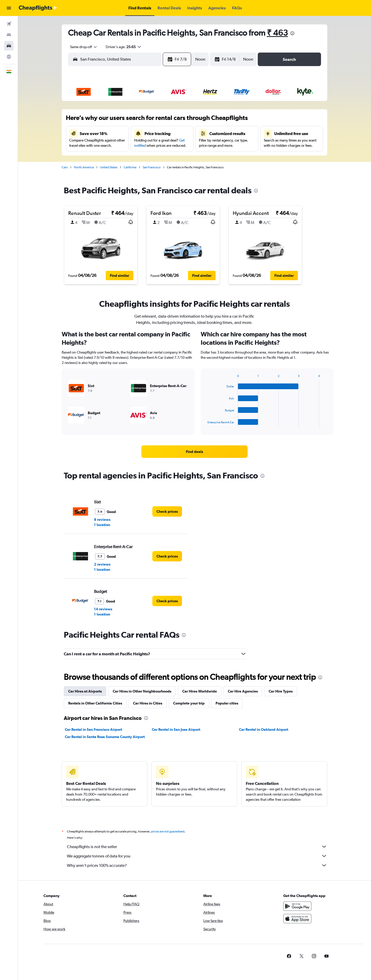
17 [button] (114, 145)
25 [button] (127, 158)
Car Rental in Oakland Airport (264, 729)
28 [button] (164, 158)
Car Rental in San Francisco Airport (93, 729)
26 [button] (139, 158)
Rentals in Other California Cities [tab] (95, 703)
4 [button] (127, 120)
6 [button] (152, 120)
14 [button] (164, 133)
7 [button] (164, 120)
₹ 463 (277, 33)
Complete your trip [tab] (189, 703)
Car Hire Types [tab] (281, 691)
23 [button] (102, 158)
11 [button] (127, 133)
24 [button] (114, 158)
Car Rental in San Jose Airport (176, 729)
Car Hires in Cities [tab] (148, 703)
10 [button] (114, 133)
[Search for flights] (9, 24)
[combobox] (82, 47)
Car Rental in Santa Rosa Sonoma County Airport (105, 737)
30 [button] (102, 170)
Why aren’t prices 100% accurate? (197, 865)
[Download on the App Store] (297, 919)
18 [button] (127, 145)
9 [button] (102, 133)
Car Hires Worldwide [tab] (200, 691)
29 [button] (177, 158)
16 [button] (102, 145)
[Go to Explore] (9, 57)
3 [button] (114, 120)
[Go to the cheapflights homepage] (38, 8)
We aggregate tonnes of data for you (197, 856)
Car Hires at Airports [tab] (85, 691)
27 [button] (152, 158)
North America (84, 167)
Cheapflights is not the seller (197, 847)
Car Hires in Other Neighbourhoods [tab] (142, 691)
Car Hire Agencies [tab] (243, 691)
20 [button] (152, 145)
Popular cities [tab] (227, 703)
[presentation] (292, 33)
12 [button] (139, 133)
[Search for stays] (9, 35)
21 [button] (164, 145)
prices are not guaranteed (168, 831)
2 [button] (102, 120)
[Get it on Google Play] (297, 906)
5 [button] (139, 120)
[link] (194, 452)
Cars (65, 167)
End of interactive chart (205, 424)
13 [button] (152, 133)
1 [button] (177, 108)
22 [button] (177, 145)
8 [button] (177, 120)
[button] (9, 8)
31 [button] (114, 170)
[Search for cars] (9, 46)
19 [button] (139, 145)
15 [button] (177, 133)
